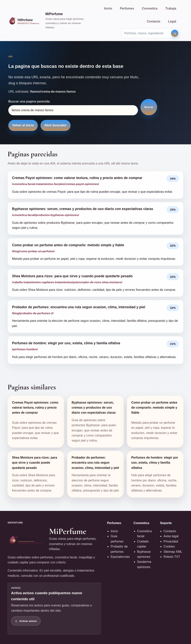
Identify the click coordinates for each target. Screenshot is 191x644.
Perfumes (127, 8)
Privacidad (171, 541)
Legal (172, 21)
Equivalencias (120, 557)
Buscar (149, 107)
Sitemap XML (173, 552)
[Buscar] (175, 33)
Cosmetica (150, 8)
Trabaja (171, 8)
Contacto (154, 21)
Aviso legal (171, 536)
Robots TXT (172, 557)
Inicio (108, 8)
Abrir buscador (55, 125)
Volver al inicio (23, 125)
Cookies (169, 546)
